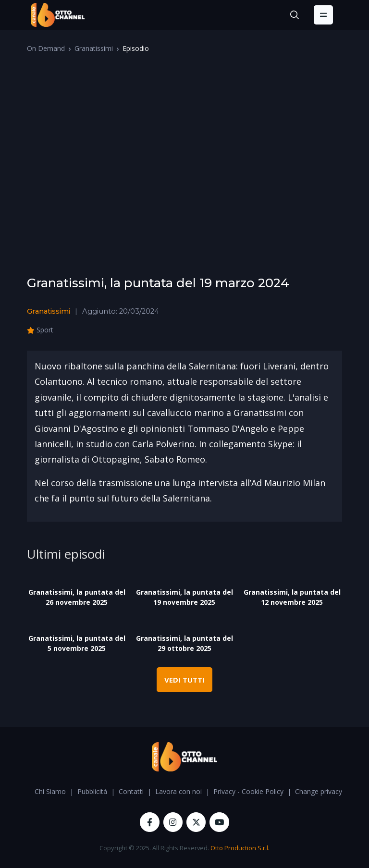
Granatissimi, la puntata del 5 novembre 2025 (77, 643)
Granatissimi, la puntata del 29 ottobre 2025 (184, 643)
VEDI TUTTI (184, 680)
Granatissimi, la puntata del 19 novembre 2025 (184, 597)
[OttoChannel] (58, 15)
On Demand (46, 48)
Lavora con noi (178, 791)
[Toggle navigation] (323, 15)
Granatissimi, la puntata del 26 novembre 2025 (77, 597)
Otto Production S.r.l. (240, 848)
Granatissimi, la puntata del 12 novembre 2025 (292, 597)
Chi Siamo (50, 791)
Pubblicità (92, 791)
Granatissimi (94, 48)
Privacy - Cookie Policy (248, 791)
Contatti (131, 791)
